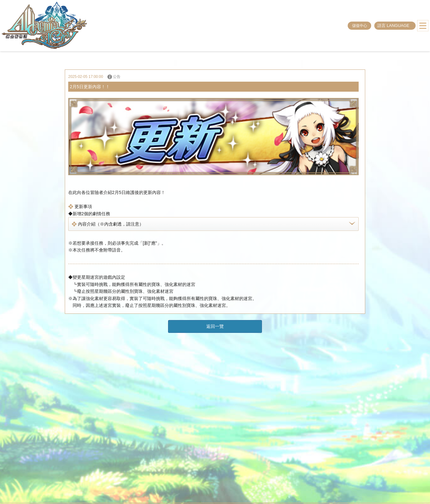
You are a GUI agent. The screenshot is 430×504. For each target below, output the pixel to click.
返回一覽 (215, 326)
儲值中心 (360, 26)
